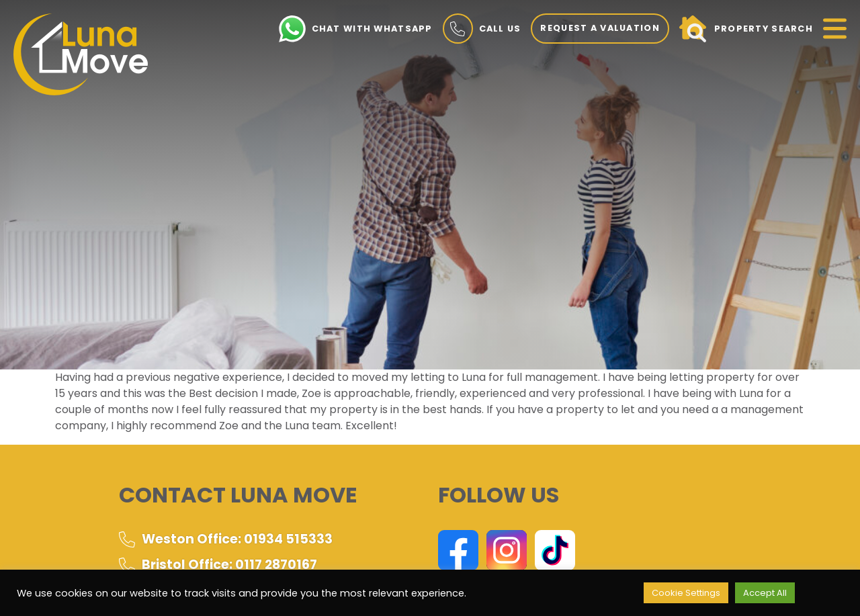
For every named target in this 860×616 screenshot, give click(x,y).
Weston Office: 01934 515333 (226, 539)
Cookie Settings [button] (686, 593)
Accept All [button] (765, 593)
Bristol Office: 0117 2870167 (218, 565)
